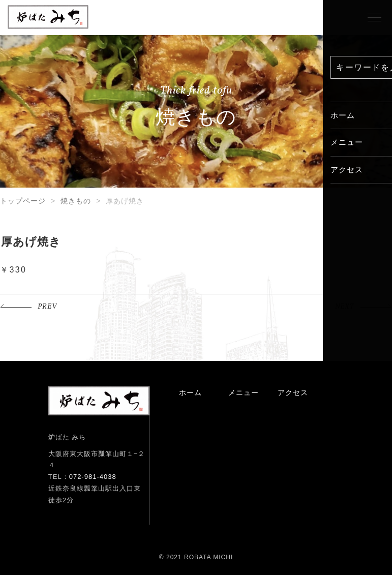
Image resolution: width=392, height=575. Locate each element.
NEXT (345, 307)
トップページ (23, 201)
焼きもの (76, 201)
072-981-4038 (93, 477)
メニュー (244, 392)
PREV (47, 307)
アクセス (293, 392)
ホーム (190, 392)
